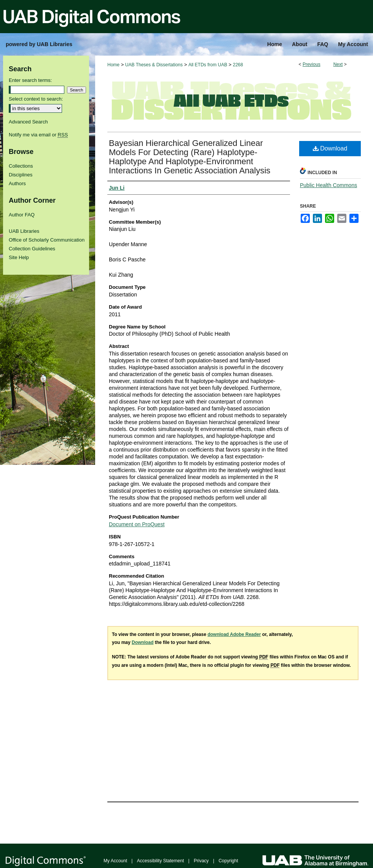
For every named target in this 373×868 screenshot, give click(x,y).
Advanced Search (28, 122)
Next (338, 64)
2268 (238, 65)
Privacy (201, 861)
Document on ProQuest (137, 524)
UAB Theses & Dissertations (154, 65)
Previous (312, 64)
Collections (21, 166)
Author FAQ (22, 215)
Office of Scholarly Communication (47, 240)
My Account (115, 861)
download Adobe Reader (234, 634)
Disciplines (21, 175)
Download (330, 148)
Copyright (228, 861)
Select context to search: (36, 99)
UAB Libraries (24, 231)
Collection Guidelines (32, 249)
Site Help (19, 257)
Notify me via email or (38, 135)
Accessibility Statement (160, 861)
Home (113, 65)
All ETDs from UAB (208, 65)
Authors (17, 183)
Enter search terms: (30, 80)
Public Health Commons (328, 185)
